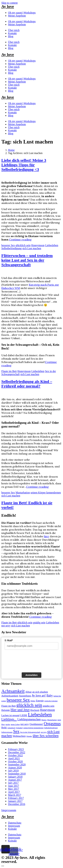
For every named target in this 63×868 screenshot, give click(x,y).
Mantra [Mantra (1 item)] (44, 720)
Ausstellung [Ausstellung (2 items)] (25, 696)
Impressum (9, 810)
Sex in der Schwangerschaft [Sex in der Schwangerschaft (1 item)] (30, 732)
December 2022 (17, 752)
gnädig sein (39, 623)
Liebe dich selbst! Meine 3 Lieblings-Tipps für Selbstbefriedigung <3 (24, 165)
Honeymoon (38, 245)
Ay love (8, 6)
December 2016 (17, 804)
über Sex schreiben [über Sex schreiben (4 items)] (46, 736)
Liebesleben (52, 245)
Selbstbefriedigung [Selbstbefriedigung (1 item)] (51, 728)
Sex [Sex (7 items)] (16, 731)
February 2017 (16, 798)
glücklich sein (23, 245)
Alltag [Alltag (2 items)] (28, 692)
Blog (11, 36)
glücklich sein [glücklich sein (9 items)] (29, 705)
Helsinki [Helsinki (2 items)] (6, 710)
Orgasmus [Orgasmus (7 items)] (52, 724)
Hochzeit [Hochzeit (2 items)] (35, 710)
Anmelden (32, 675)
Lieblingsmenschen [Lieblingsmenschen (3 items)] (29, 719)
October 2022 (15, 755)
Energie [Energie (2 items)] (40, 701)
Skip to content (9, 3)
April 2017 (14, 792)
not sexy (6, 626)
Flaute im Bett (9, 371)
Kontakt (12, 33)
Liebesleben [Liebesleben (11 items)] (40, 715)
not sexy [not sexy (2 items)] (25, 724)
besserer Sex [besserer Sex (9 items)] (18, 700)
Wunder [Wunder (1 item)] (29, 736)
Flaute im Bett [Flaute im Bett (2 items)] (9, 706)
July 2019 (13, 771)
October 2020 (15, 761)
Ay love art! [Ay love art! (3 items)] (39, 696)
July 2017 (13, 783)
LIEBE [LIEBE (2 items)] (24, 715)
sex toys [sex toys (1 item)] (44, 732)
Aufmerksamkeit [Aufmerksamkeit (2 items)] (10, 696)
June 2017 (14, 786)
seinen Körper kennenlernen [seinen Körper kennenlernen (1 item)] (33, 728)
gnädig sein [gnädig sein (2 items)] (49, 706)
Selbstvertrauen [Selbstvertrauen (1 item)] (7, 732)
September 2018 (17, 774)
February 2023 (16, 749)
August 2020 (15, 768)
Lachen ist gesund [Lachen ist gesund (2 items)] (10, 715)
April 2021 (14, 758)
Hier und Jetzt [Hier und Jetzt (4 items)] (20, 710)
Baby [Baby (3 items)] (50, 696)
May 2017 (14, 789)
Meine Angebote (17, 16)
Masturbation (23, 493)
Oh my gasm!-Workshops (22, 13)
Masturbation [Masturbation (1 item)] (52, 720)
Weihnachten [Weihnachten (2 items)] (19, 736)
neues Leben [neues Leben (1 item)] (15, 724)
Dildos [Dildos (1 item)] (33, 701)
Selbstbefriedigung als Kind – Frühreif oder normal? (27, 384)
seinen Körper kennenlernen (46, 493)
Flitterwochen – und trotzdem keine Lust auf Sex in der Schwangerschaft (27, 260)
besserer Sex (8, 245)
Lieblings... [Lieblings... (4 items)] (9, 719)
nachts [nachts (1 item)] (8, 724)
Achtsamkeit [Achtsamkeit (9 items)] (13, 691)
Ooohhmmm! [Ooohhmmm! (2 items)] (36, 724)
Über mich (14, 30)
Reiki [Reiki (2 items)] (4, 728)
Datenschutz (15, 823)
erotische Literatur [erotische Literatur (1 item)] (51, 701)
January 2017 (15, 801)
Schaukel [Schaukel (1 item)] (19, 728)
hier (47, 536)
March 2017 (15, 795)
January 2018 (15, 777)
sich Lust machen (32, 248)
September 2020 (17, 765)
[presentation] (30, 662)
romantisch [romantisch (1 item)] (11, 728)
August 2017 (15, 780)
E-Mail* (9, 640)
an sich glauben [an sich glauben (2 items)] (40, 692)
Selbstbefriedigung (12, 248)
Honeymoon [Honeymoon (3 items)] (47, 710)
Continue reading (20, 239)
